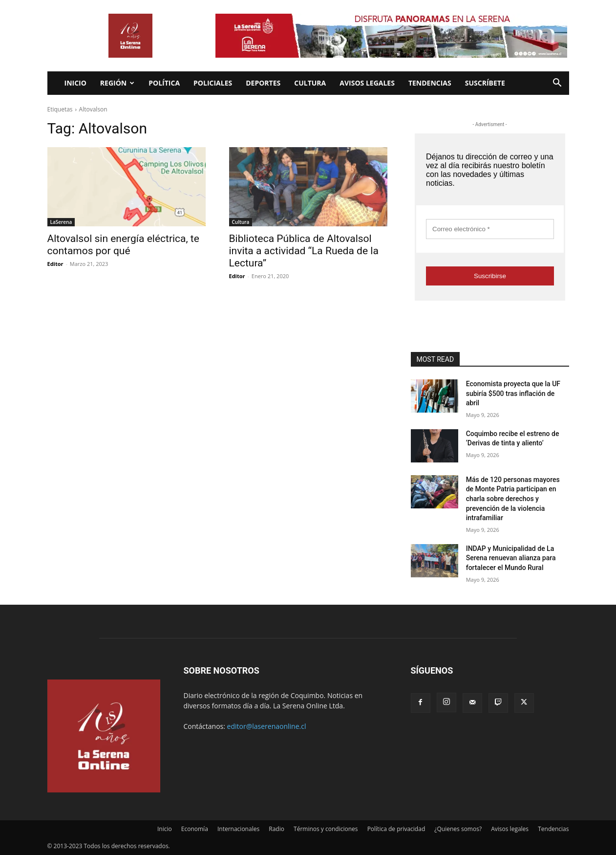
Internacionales (238, 829)
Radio (276, 829)
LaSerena (61, 222)
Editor (55, 264)
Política (164, 83)
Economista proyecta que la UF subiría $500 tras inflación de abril (513, 393)
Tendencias (430, 83)
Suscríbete (485, 83)
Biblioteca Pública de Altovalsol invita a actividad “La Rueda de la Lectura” (304, 251)
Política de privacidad (396, 829)
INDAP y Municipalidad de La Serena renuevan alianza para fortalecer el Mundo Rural (511, 558)
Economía (195, 829)
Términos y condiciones (326, 829)
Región (117, 83)
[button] (557, 84)
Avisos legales (367, 83)
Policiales (213, 83)
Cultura (310, 83)
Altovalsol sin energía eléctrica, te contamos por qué (123, 245)
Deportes (263, 83)
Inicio (75, 83)
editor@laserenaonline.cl (267, 726)
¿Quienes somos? (458, 829)
